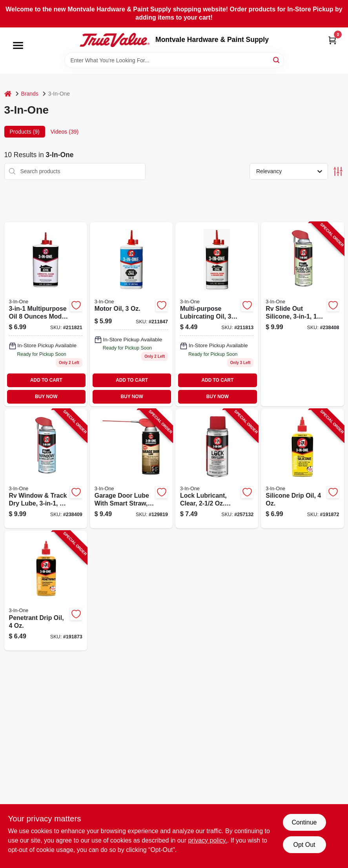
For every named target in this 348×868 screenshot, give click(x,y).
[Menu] (18, 45)
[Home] (8, 94)
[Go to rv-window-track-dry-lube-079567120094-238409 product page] (46, 469)
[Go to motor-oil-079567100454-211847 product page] (131, 314)
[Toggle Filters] (338, 171)
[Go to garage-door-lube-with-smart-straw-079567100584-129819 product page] (131, 469)
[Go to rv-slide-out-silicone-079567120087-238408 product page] (302, 314)
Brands (30, 94)
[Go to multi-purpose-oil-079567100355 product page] (217, 314)
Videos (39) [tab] (65, 132)
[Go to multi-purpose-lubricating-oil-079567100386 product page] (46, 314)
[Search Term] (174, 60)
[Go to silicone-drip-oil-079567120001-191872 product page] (302, 469)
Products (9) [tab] (25, 132)
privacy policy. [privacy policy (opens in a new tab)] (207, 840)
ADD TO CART (46, 380)
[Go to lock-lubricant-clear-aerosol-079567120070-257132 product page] (217, 469)
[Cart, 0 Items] (332, 40)
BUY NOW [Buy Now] (46, 397)
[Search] (277, 60)
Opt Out (304, 845)
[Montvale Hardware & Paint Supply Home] (115, 40)
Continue (304, 822)
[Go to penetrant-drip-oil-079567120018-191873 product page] (46, 591)
